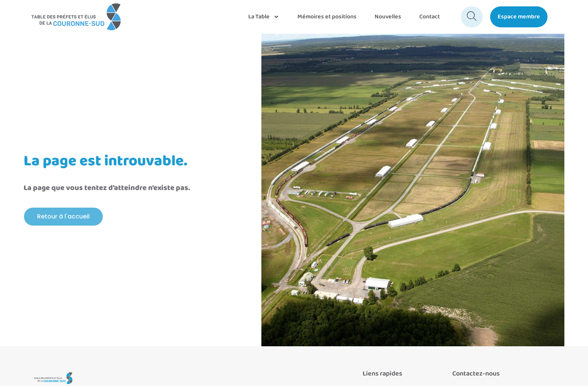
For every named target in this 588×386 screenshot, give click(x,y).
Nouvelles (388, 17)
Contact (430, 17)
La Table (264, 17)
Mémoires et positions (327, 17)
